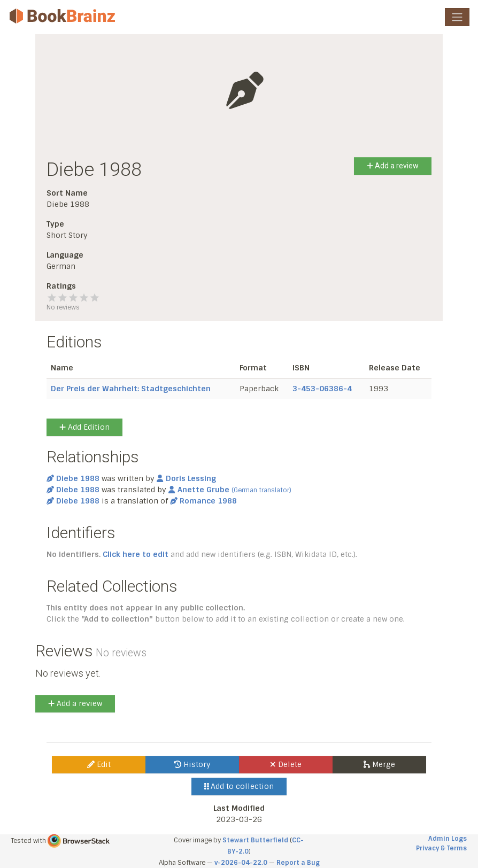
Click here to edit (136, 554)
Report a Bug (298, 863)
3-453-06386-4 (322, 389)
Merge (379, 764)
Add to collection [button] (239, 786)
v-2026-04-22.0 (241, 863)
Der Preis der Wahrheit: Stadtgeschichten (131, 389)
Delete (286, 764)
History (192, 764)
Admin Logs (448, 839)
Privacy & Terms (441, 848)
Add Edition (84, 427)
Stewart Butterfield (255, 840)
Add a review (393, 166)
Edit (99, 764)
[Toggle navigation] (457, 17)
